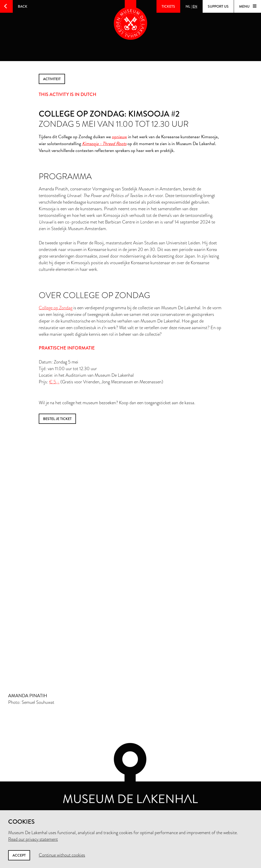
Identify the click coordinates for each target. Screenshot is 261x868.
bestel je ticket (57, 419)
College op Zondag (56, 308)
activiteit (52, 79)
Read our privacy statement (33, 839)
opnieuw (119, 137)
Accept (19, 855)
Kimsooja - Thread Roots (104, 143)
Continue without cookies (62, 855)
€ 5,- (54, 382)
